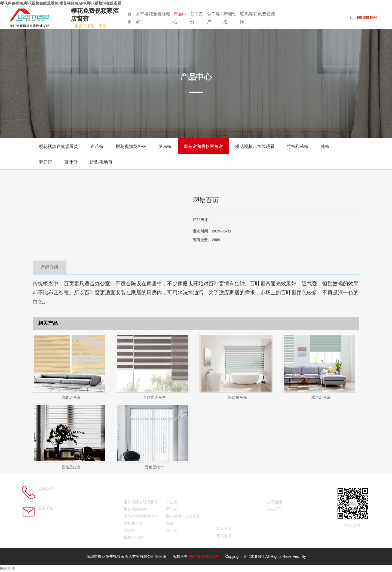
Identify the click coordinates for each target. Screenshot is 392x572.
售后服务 (224, 536)
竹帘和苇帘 (298, 146)
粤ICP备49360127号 (204, 557)
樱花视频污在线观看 (255, 146)
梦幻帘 (45, 162)
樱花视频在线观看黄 (59, 146)
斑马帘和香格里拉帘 (203, 146)
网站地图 (8, 568)
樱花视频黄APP (131, 146)
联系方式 (224, 529)
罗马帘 (165, 146)
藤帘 (325, 146)
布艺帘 (97, 146)
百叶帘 (71, 162)
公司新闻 (274, 502)
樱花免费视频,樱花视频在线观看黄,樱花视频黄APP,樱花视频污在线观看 (61, 3)
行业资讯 (274, 509)
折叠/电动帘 (101, 162)
